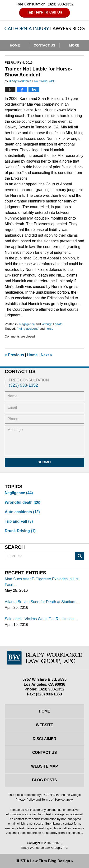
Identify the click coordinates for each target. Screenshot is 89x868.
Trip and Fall (19, 521)
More (74, 45)
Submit (45, 462)
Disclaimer (45, 739)
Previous (14, 355)
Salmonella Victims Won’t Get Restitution (39, 619)
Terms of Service (53, 800)
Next (47, 355)
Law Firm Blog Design (43, 861)
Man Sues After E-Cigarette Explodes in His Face (41, 582)
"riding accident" (28, 329)
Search (80, 556)
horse (49, 329)
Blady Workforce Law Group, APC (45, 848)
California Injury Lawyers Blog (45, 29)
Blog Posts (44, 780)
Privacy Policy (25, 800)
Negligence (27, 324)
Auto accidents (22, 512)
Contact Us (44, 45)
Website (44, 725)
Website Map (44, 766)
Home (15, 45)
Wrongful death (52, 324)
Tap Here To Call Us (44, 12)
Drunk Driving (20, 531)
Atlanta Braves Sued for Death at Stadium (40, 602)
